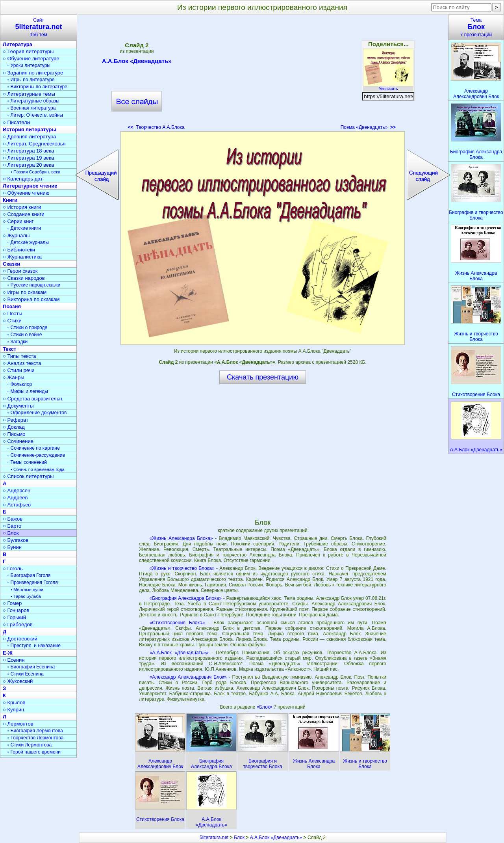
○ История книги (22, 207)
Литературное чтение (30, 186)
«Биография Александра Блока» (186, 598)
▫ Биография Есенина (31, 667)
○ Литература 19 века (28, 158)
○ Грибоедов (18, 624)
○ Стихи (12, 321)
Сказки (11, 264)
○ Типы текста (19, 356)
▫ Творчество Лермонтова (35, 738)
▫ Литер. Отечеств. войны (35, 115)
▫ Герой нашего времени (34, 752)
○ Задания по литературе (33, 73)
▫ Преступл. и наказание (34, 646)
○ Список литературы (28, 476)
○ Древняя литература (29, 137)
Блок (239, 837)
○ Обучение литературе (31, 59)
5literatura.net (214, 837)
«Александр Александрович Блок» (188, 677)
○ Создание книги (24, 214)
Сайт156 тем (39, 27)
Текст (9, 349)
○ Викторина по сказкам (31, 299)
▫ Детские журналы (28, 242)
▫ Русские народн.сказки (34, 285)
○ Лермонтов (18, 724)
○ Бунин (12, 547)
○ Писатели (16, 122)
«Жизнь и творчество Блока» (182, 568)
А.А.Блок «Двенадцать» (137, 62)
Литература (18, 44)
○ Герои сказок (20, 271)
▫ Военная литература (31, 108)
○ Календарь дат (23, 179)
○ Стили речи (19, 370)
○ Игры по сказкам (25, 292)
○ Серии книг (18, 221)
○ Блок (11, 533)
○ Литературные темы (29, 94)
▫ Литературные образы (33, 101)
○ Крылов (14, 702)
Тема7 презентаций (476, 27)
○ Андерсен (17, 490)
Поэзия (12, 306)
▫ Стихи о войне (25, 335)
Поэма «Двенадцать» (368, 127)
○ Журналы (16, 235)
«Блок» (265, 707)
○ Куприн (13, 710)
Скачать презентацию (263, 377)
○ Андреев (15, 498)
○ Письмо (14, 434)
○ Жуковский (18, 681)
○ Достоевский (20, 639)
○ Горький (14, 617)
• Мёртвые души (27, 590)
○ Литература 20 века (28, 165)
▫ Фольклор (20, 384)
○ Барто (12, 526)
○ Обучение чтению (26, 193)
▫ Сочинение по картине (34, 448)
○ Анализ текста (22, 363)
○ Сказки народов (24, 278)
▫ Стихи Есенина (26, 674)
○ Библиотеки (19, 250)
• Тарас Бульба (26, 596)
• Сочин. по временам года (38, 469)
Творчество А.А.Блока (156, 127)
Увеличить (388, 87)
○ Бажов (13, 519)
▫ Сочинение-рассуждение (36, 455)
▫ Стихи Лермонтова (30, 745)
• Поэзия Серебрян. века (35, 172)
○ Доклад (14, 427)
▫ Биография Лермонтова (35, 731)
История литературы (30, 129)
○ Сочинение (18, 441)
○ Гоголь (13, 569)
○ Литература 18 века (28, 151)
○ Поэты (13, 314)
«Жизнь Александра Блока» (181, 538)
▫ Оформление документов (37, 413)
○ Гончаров (16, 610)
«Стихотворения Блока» (177, 623)
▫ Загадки (18, 342)
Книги (10, 200)
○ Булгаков (16, 540)
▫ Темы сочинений (27, 462)
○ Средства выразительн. (33, 399)
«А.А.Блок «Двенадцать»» (179, 653)
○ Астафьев (17, 505)
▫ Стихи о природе (27, 328)
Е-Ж (8, 653)
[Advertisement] (263, 75)
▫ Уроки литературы (29, 65)
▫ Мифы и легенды (28, 391)
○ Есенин (14, 660)
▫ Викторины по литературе (37, 87)
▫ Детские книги (24, 228)
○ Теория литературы (28, 51)
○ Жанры (14, 377)
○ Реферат (16, 420)
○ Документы (18, 406)
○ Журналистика (22, 257)
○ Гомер (12, 603)
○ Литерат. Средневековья (34, 144)
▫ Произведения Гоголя (33, 582)
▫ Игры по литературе (31, 80)
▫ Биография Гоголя (29, 575)
